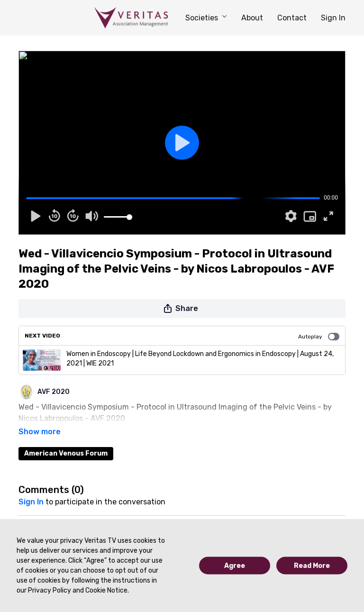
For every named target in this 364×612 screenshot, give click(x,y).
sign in (31, 489)
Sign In (333, 18)
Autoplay (319, 337)
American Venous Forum (66, 440)
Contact (292, 18)
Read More (312, 566)
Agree (235, 566)
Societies (206, 18)
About (252, 18)
